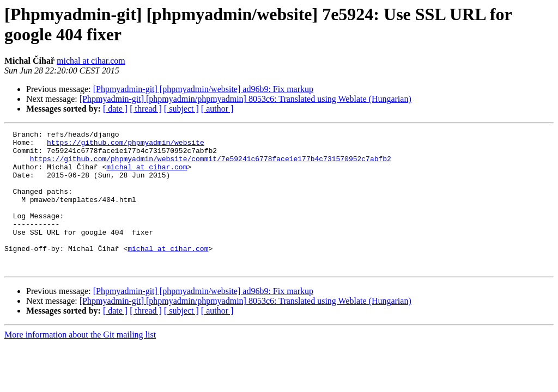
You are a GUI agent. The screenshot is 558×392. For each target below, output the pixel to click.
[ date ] (115, 109)
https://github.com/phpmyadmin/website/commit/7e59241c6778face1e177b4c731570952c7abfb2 (211, 165)
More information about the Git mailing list (80, 362)
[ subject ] (181, 109)
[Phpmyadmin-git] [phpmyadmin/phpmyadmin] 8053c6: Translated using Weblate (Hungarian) (245, 99)
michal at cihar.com (91, 61)
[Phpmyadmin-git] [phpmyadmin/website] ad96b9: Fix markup (203, 89)
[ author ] (217, 109)
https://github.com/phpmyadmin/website (126, 145)
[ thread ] (146, 109)
